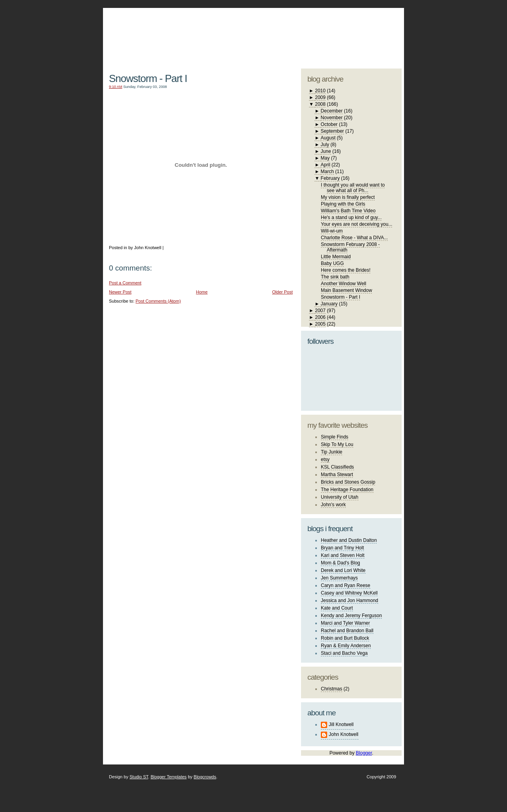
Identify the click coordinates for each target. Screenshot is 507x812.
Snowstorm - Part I (148, 78)
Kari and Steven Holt (343, 555)
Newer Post (120, 292)
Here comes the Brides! (346, 270)
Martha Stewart (337, 475)
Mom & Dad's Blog (340, 563)
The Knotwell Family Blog (199, 32)
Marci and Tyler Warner (345, 623)
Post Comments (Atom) (158, 301)
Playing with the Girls (343, 204)
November (332, 118)
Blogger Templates (169, 777)
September (333, 131)
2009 (320, 97)
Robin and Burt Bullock (345, 638)
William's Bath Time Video (348, 211)
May (325, 158)
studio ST (340, 34)
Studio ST (139, 777)
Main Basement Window (346, 290)
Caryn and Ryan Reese (346, 585)
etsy (325, 459)
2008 (320, 104)
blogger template (372, 28)
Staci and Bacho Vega (344, 653)
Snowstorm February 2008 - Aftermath (350, 247)
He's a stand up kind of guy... (351, 217)
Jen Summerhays (339, 578)
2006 (320, 317)
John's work (333, 505)
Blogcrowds (205, 777)
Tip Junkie (332, 452)
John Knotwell (344, 734)
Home (202, 292)
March (327, 172)
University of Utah (340, 497)
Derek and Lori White (343, 570)
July (325, 145)
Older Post (282, 292)
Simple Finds (335, 437)
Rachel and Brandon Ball (347, 631)
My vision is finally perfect (348, 197)
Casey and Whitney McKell (349, 593)
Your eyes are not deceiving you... (356, 224)
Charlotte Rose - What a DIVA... (354, 238)
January (329, 304)
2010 (320, 91)
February (330, 178)
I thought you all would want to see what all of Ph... (353, 188)
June (326, 151)
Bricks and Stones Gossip (348, 482)
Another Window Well (344, 284)
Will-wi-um (332, 231)
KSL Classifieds (337, 467)
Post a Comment (125, 283)
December (332, 111)
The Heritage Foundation (347, 490)
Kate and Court (337, 608)
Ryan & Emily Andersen (346, 646)
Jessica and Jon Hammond (350, 600)
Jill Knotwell (341, 724)
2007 (320, 311)
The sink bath (335, 277)
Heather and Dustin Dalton (349, 540)
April (326, 165)
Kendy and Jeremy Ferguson (351, 616)
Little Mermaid (336, 257)
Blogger (364, 753)
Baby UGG (332, 263)
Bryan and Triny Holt (342, 548)
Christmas (332, 689)
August (328, 138)
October (329, 124)
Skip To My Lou (337, 444)
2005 (320, 324)
